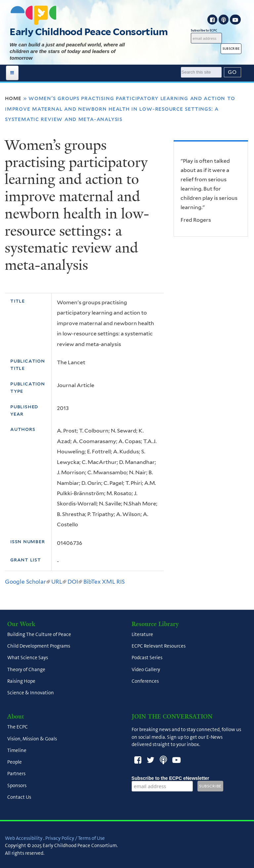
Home (13, 98)
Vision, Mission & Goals (32, 739)
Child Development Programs (39, 646)
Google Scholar (27, 582)
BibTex (92, 582)
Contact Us (19, 797)
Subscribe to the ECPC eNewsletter (170, 778)
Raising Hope (21, 681)
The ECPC (18, 727)
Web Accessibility (24, 838)
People (15, 762)
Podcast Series (147, 658)
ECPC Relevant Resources (159, 646)
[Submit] (233, 72)
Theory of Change (26, 669)
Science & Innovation (31, 693)
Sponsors (17, 785)
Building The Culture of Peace (39, 634)
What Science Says (28, 658)
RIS (121, 582)
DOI (75, 582)
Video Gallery (146, 669)
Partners (16, 774)
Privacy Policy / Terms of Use (75, 838)
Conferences (145, 681)
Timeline (17, 750)
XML (108, 582)
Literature (142, 634)
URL (59, 582)
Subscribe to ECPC (206, 30)
